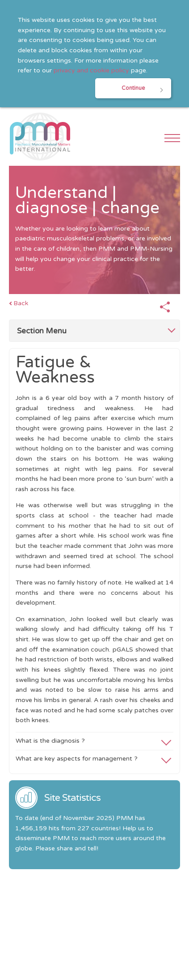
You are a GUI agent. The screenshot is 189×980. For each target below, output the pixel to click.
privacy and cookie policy (91, 70)
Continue (133, 88)
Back (21, 303)
